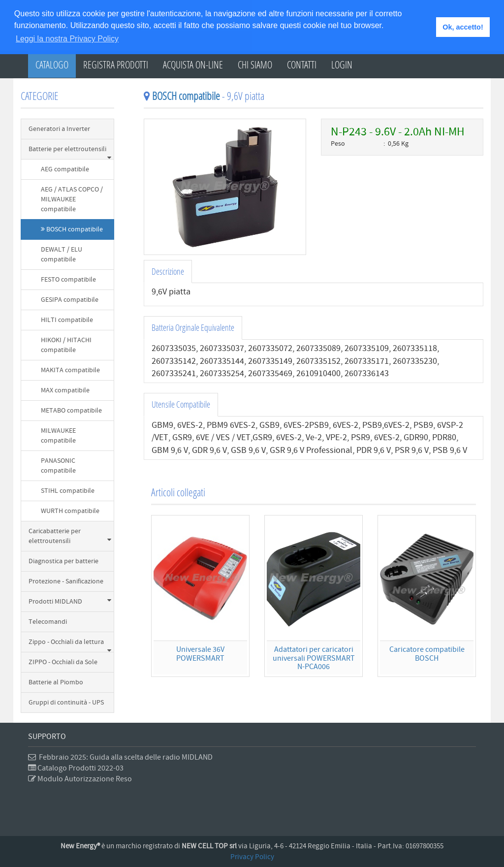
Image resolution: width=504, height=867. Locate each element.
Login (342, 64)
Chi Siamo (255, 64)
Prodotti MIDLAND (70, 601)
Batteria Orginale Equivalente (193, 327)
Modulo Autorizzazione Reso (80, 779)
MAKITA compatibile (70, 370)
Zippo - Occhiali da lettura (70, 645)
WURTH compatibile (70, 511)
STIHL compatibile (68, 491)
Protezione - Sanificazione (66, 581)
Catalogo (52, 64)
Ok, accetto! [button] (463, 27)
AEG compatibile (65, 169)
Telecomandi (48, 622)
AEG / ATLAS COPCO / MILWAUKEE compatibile (72, 199)
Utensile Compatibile (181, 404)
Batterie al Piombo (56, 682)
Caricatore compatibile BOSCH (427, 654)
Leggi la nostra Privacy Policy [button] (67, 39)
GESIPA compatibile (70, 300)
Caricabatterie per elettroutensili (70, 536)
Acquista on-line (193, 64)
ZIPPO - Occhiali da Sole (63, 662)
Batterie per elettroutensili (70, 152)
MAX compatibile (65, 390)
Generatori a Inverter (59, 129)
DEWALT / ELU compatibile (62, 255)
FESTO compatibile (68, 280)
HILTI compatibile (67, 320)
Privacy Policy (252, 857)
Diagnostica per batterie (63, 561)
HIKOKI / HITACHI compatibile (66, 345)
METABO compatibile (71, 411)
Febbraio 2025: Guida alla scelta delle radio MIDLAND (120, 757)
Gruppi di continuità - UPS (66, 703)
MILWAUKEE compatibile (58, 436)
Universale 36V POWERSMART (200, 654)
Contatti (302, 64)
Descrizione (168, 271)
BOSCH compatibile (72, 229)
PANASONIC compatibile (58, 466)
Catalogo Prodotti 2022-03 (76, 768)
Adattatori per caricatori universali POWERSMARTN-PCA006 (314, 658)
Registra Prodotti (116, 64)
